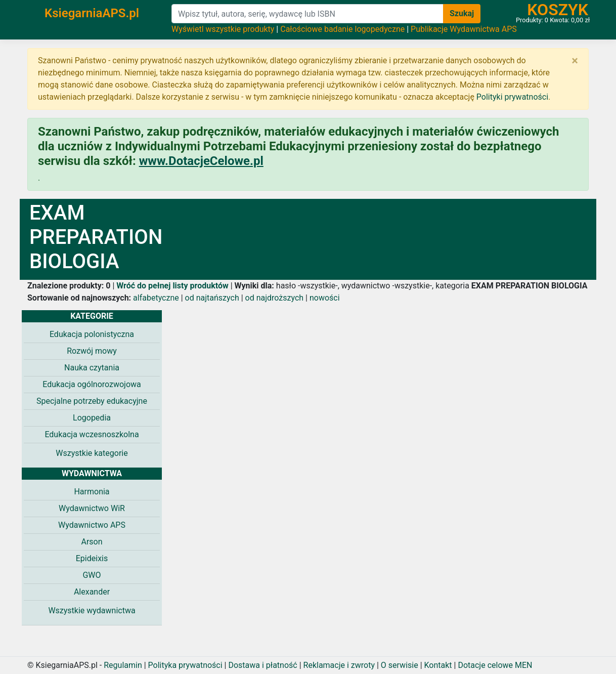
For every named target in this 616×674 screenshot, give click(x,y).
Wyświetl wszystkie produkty (223, 29)
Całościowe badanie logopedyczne (342, 29)
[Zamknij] (575, 61)
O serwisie (400, 665)
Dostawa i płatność (262, 665)
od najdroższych (275, 298)
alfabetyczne (156, 298)
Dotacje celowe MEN (495, 665)
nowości (325, 298)
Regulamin (123, 665)
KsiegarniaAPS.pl (92, 13)
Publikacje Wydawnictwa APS (464, 29)
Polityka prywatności (185, 665)
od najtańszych (212, 298)
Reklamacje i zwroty (339, 665)
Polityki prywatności (512, 97)
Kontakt (438, 665)
